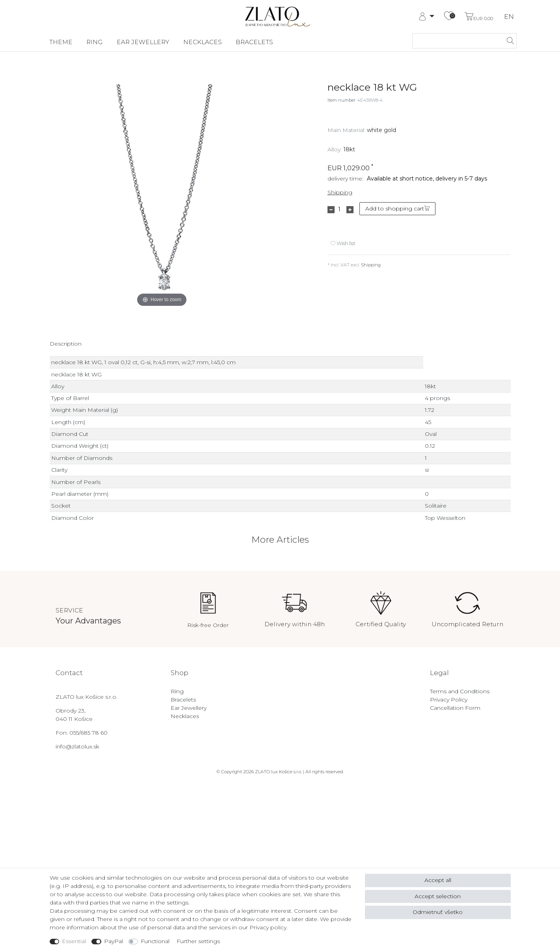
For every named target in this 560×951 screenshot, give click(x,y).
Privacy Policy (449, 700)
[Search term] (457, 41)
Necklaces (203, 42)
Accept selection (438, 896)
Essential (74, 941)
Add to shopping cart (397, 209)
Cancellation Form (455, 708)
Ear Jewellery (143, 42)
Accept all (438, 880)
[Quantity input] (339, 210)
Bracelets (254, 42)
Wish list (343, 243)
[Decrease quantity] (331, 210)
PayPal (113, 941)
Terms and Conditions (460, 691)
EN (509, 17)
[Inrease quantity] (350, 210)
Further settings (198, 941)
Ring (94, 42)
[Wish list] (449, 17)
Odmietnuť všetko (438, 912)
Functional (155, 941)
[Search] (508, 41)
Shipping (340, 192)
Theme (61, 42)
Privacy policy (268, 927)
